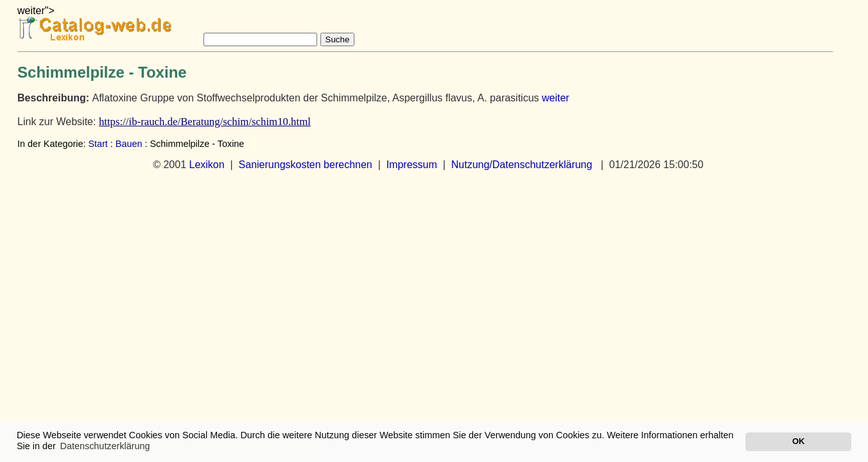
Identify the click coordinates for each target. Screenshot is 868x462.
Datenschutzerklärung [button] (105, 446)
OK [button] (798, 441)
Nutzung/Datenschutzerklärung (522, 165)
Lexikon (206, 165)
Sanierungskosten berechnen (306, 165)
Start (98, 144)
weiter (556, 98)
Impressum (412, 165)
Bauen (129, 144)
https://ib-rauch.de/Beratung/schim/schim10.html (205, 122)
